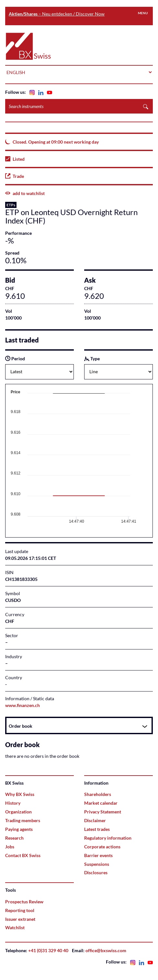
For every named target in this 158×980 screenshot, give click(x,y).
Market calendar (101, 803)
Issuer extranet (20, 919)
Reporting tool (20, 910)
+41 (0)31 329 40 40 (48, 950)
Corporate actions (102, 847)
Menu (143, 13)
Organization (18, 812)
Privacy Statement (103, 812)
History (13, 803)
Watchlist (15, 927)
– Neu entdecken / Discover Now (57, 14)
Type (92, 359)
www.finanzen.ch (23, 705)
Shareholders (98, 794)
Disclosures (96, 872)
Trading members (23, 820)
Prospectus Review (24, 902)
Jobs (10, 847)
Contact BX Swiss (23, 855)
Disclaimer (95, 820)
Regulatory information (108, 838)
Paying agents (19, 829)
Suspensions (97, 864)
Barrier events (98, 855)
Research (14, 838)
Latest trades (97, 829)
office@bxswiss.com (106, 950)
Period (15, 359)
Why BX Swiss (20, 794)
